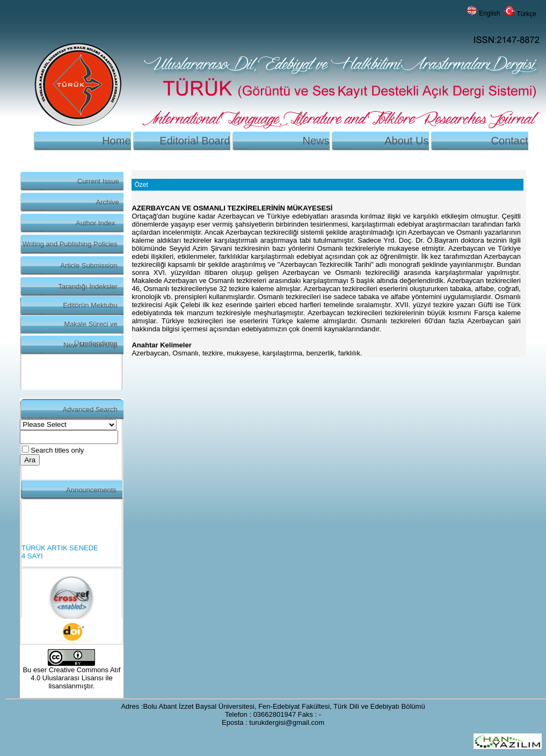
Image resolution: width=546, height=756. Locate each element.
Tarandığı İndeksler (88, 286)
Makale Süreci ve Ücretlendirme (90, 327)
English (489, 13)
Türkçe (526, 14)
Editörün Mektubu (90, 305)
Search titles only (57, 450)
